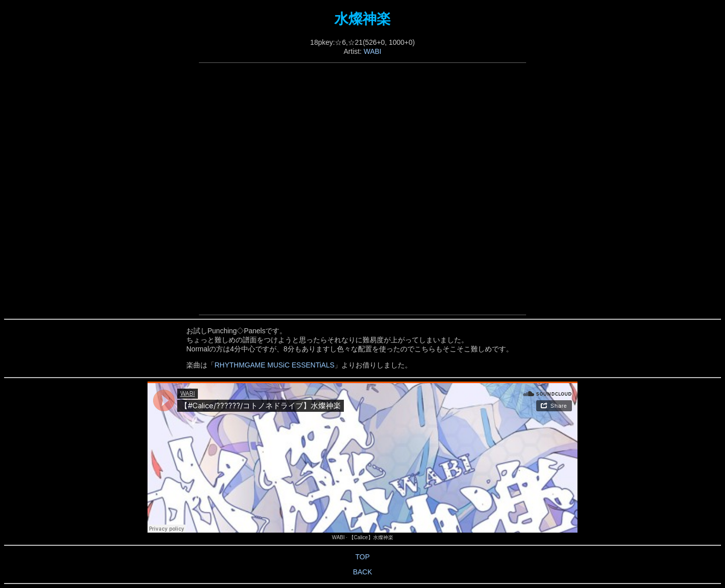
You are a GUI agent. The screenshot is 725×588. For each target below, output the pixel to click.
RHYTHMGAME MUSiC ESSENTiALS (274, 365)
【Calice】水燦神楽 (371, 537)
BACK (362, 572)
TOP (363, 557)
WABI (372, 51)
